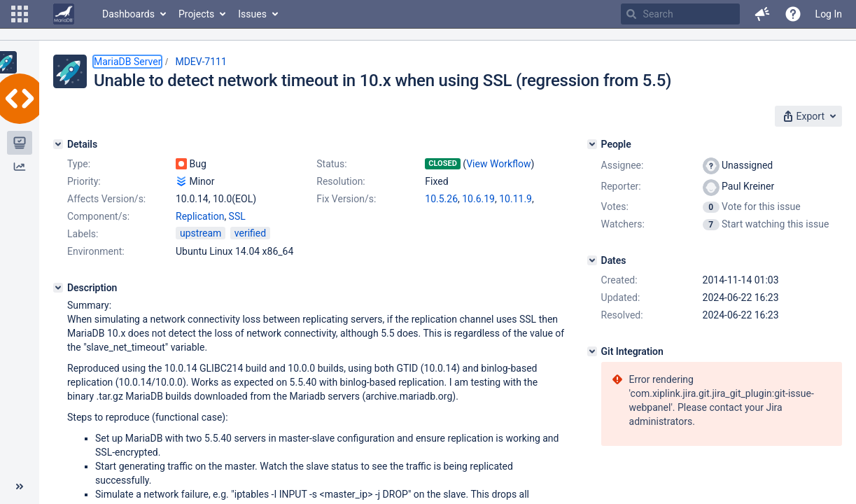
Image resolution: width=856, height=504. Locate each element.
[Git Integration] (592, 351)
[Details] (58, 144)
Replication (200, 216)
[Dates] (592, 260)
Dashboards (128, 14)
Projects (196, 14)
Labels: (83, 234)
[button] (20, 14)
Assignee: (623, 165)
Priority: (84, 181)
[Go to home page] (64, 14)
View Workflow (498, 164)
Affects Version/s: (106, 199)
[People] (592, 144)
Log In (829, 14)
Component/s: (98, 216)
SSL (237, 216)
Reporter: (621, 186)
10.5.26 (441, 199)
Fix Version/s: (346, 199)
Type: (79, 164)
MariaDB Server (127, 62)
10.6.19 (478, 199)
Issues (252, 14)
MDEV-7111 (201, 62)
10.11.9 (515, 199)
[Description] (58, 288)
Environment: (96, 251)
